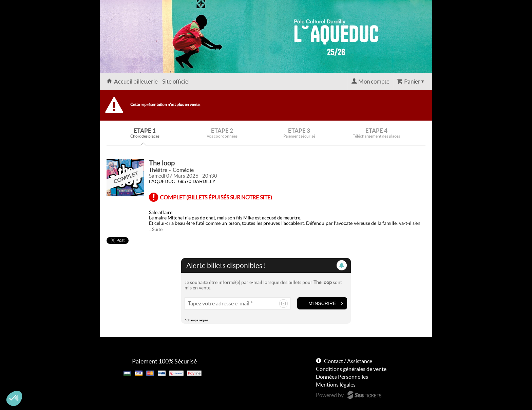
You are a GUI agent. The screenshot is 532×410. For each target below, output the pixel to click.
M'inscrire (322, 303)
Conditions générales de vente (351, 369)
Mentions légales (336, 385)
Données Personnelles (342, 377)
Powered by (330, 395)
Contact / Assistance (348, 361)
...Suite (156, 229)
